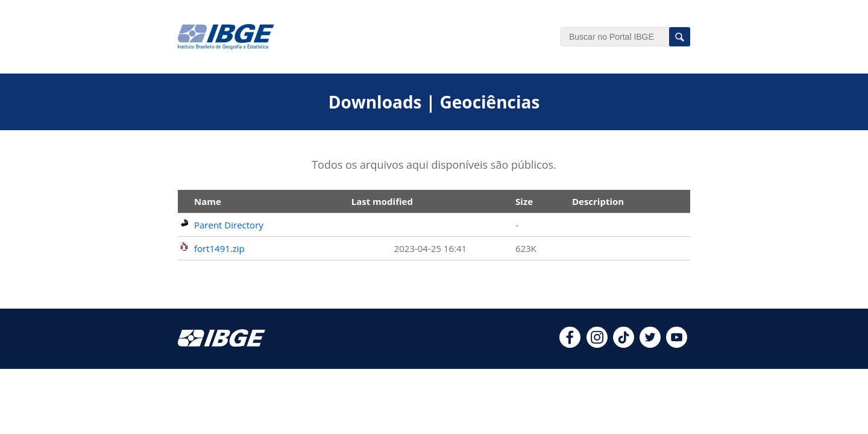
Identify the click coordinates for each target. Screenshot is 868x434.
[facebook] (570, 344)
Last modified (382, 201)
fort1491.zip (219, 248)
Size (524, 201)
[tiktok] (624, 344)
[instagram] (597, 344)
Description (598, 201)
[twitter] (650, 344)
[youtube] (677, 344)
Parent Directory (229, 225)
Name (208, 201)
